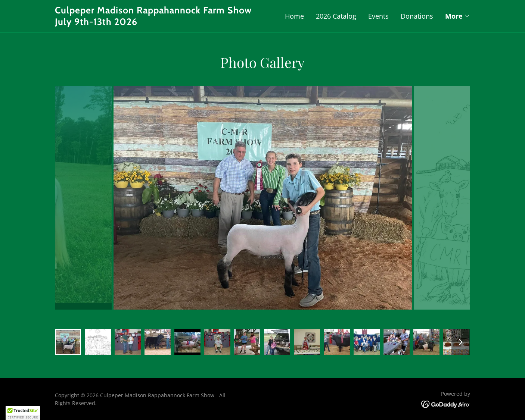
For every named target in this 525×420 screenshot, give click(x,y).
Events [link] (378, 16)
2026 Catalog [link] (336, 16)
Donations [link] (417, 16)
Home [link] (294, 16)
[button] (458, 16)
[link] (159, 22)
